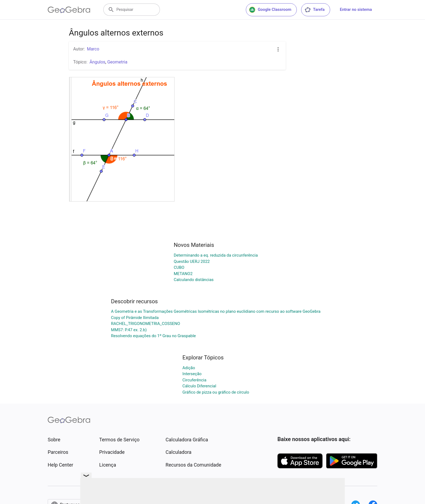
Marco (93, 49)
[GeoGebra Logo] (69, 10)
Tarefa (315, 10)
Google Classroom (270, 10)
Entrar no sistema (356, 9)
